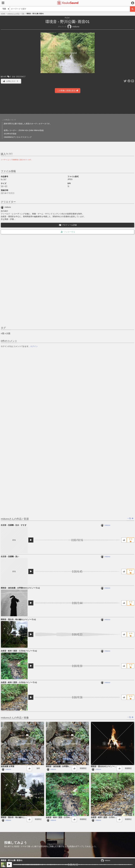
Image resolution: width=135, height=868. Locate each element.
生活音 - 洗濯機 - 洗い (10, 557)
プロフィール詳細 (68, 225)
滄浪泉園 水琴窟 (8, 766)
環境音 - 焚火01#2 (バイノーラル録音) (104, 767)
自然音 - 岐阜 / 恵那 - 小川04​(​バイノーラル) (19, 651)
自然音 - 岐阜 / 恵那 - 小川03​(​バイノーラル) (19, 682)
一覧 (130, 518)
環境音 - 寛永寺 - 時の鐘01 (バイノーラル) (18, 619)
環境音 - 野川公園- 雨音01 (12, 860)
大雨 (8, 333)
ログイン (34, 346)
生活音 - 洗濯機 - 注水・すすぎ (14, 525)
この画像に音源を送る (67, 91)
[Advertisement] (67, 103)
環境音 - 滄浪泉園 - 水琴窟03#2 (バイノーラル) (20, 588)
